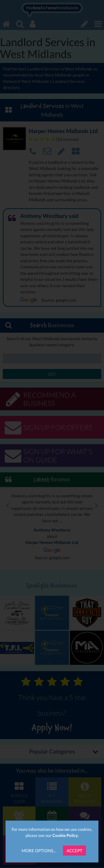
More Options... (39, 851)
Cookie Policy (65, 835)
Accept (74, 851)
